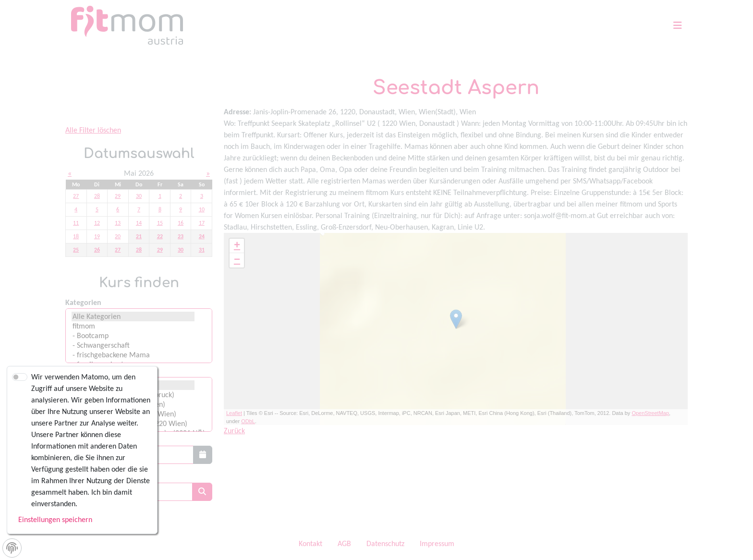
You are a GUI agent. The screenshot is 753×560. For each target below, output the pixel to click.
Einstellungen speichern (55, 519)
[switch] (20, 377)
